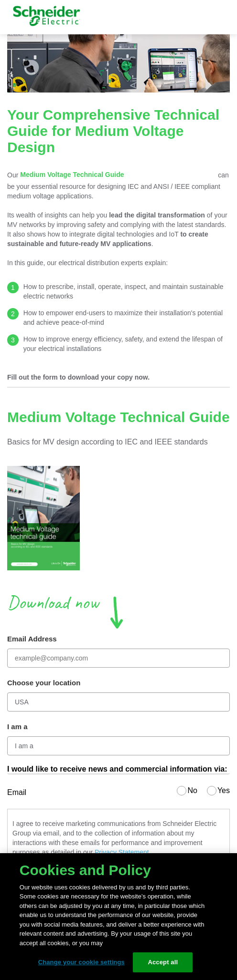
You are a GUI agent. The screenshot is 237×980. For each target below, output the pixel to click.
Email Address (32, 639)
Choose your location (44, 683)
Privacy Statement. (123, 852)
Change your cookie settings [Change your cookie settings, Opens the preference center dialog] (81, 962)
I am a (17, 727)
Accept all (163, 962)
